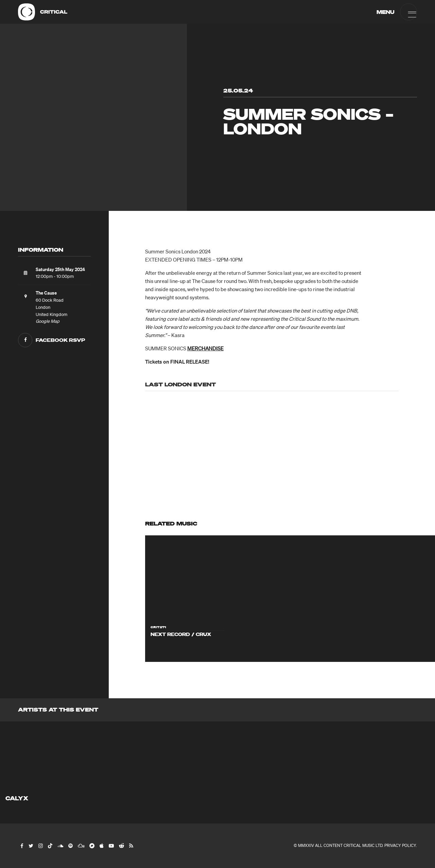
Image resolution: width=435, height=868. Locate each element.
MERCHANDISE (205, 348)
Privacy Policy (400, 845)
